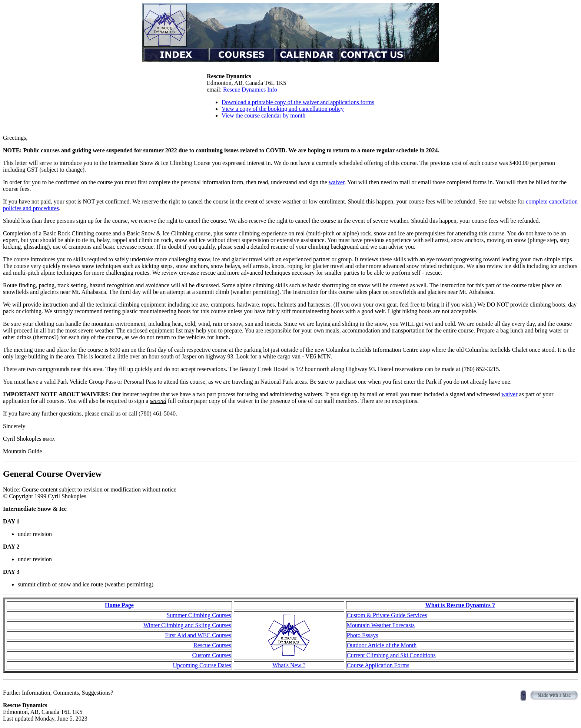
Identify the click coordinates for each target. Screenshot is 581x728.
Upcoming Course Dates (202, 665)
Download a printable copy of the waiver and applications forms (298, 102)
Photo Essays (363, 635)
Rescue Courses (212, 645)
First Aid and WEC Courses (198, 635)
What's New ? (289, 665)
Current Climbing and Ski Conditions (391, 655)
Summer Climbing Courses (199, 615)
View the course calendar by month (263, 115)
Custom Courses (211, 655)
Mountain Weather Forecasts (381, 625)
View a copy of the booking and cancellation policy (283, 109)
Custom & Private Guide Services (387, 615)
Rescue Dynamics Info (250, 90)
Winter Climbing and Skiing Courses (187, 625)
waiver (337, 182)
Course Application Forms (378, 665)
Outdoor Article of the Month (382, 645)
